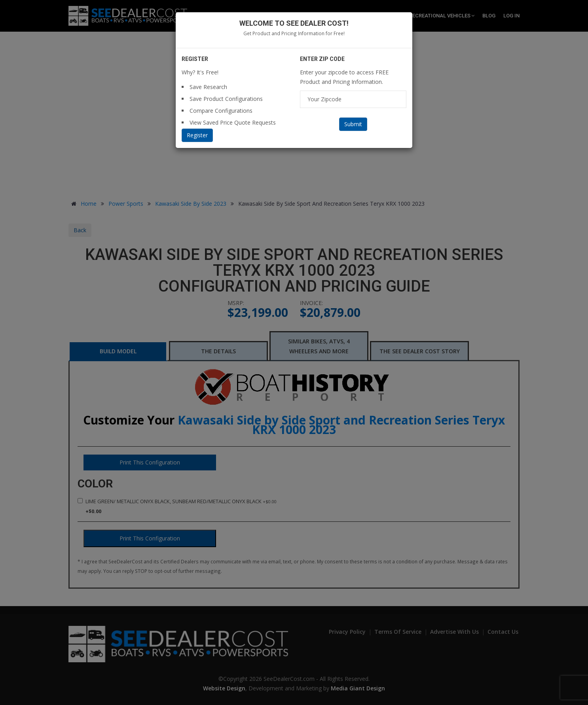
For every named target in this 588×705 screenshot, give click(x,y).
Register (197, 135)
